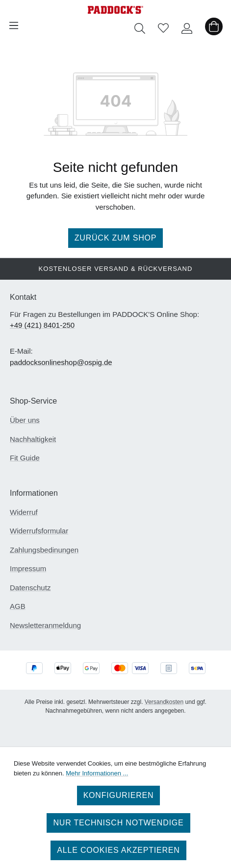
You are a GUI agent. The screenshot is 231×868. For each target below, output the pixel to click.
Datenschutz (30, 588)
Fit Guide (25, 458)
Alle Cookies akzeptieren (118, 850)
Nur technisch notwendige (118, 823)
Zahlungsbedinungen (44, 550)
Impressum (28, 568)
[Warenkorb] (214, 25)
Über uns (25, 420)
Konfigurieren (119, 795)
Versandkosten (164, 702)
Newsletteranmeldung (45, 625)
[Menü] (14, 25)
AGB (18, 606)
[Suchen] (140, 25)
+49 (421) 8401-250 (42, 325)
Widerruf (24, 512)
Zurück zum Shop (116, 238)
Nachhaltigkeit (33, 439)
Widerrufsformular (39, 531)
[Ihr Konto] (187, 25)
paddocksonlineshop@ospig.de (61, 362)
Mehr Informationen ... (97, 773)
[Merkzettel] (163, 25)
